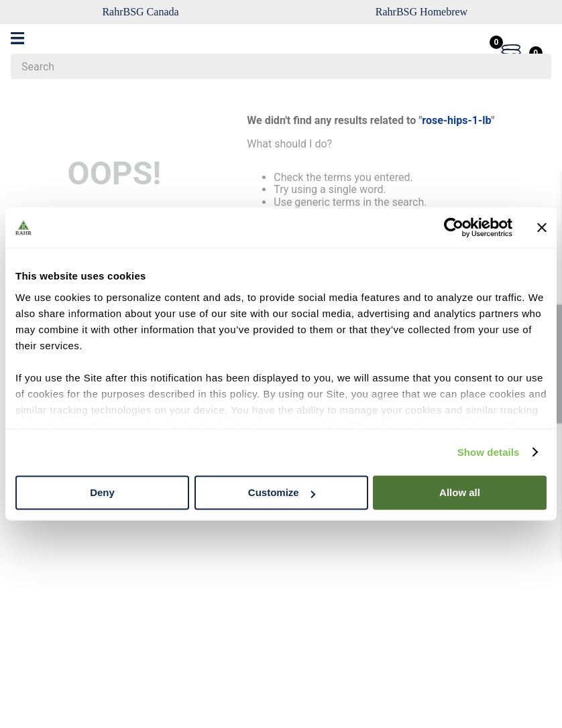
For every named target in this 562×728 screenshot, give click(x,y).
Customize (282, 492)
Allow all (460, 492)
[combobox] (281, 66)
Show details (489, 452)
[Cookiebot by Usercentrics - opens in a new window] (454, 227)
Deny (102, 492)
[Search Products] (535, 66)
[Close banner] (542, 227)
